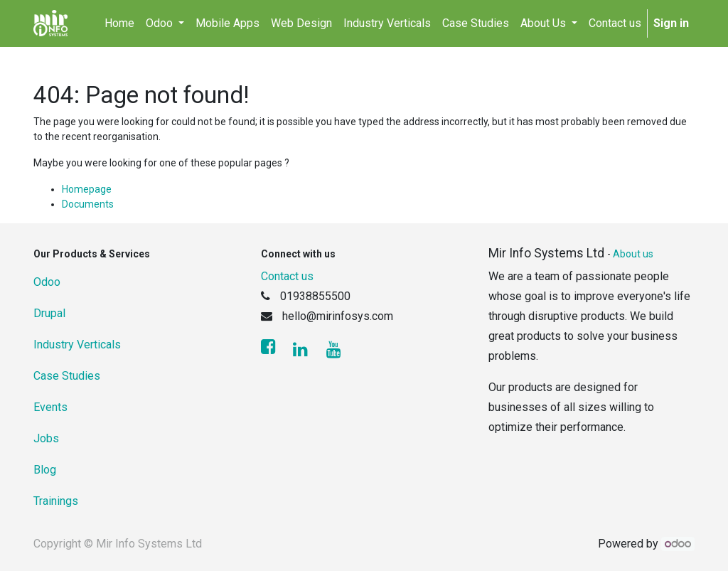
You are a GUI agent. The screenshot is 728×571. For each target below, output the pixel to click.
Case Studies (67, 376)
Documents (88, 204)
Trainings (56, 501)
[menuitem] (119, 23)
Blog (45, 470)
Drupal (49, 313)
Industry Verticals (77, 345)
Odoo (47, 282)
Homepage (87, 189)
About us (633, 254)
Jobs (46, 438)
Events (50, 407)
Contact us (287, 276)
